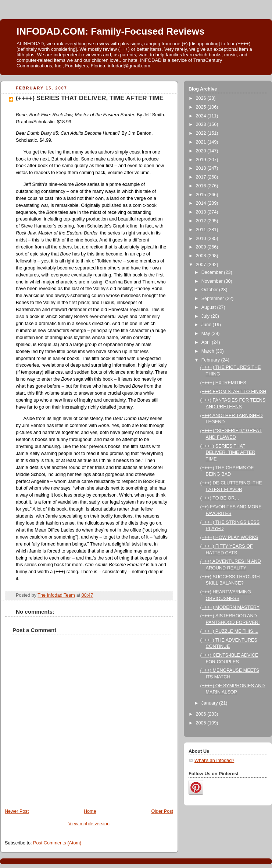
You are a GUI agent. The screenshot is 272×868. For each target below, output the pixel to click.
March (209, 351)
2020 (202, 151)
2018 (202, 168)
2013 (202, 212)
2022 (202, 133)
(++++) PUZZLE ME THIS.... (229, 631)
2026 (202, 98)
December (213, 272)
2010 (202, 239)
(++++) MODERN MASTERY (230, 607)
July (206, 316)
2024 (202, 116)
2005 (202, 723)
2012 (202, 221)
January (210, 703)
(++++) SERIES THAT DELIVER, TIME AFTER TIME (228, 453)
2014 (202, 203)
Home (90, 811)
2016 (202, 186)
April (207, 342)
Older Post (162, 811)
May (206, 334)
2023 (202, 124)
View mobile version (89, 824)
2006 (202, 714)
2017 (202, 177)
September (213, 299)
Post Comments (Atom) (57, 843)
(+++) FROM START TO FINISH (233, 392)
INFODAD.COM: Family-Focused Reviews (110, 31)
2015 (202, 195)
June (207, 325)
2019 (202, 160)
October (210, 290)
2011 (202, 230)
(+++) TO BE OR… (220, 498)
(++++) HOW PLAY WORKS (229, 537)
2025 (202, 107)
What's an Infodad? (214, 761)
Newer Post (17, 811)
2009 (202, 247)
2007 (202, 265)
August (209, 307)
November (213, 281)
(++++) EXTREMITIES (223, 383)
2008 (202, 256)
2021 (202, 142)
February (211, 360)
